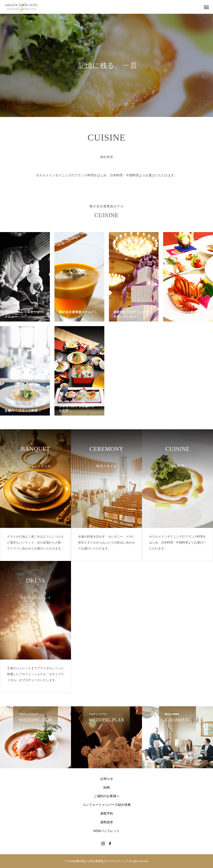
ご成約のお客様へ (107, 796)
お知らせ (107, 779)
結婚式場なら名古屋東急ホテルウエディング (101, 861)
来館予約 (107, 814)
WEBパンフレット (106, 831)
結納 (107, 787)
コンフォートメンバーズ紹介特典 (107, 805)
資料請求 (107, 822)
